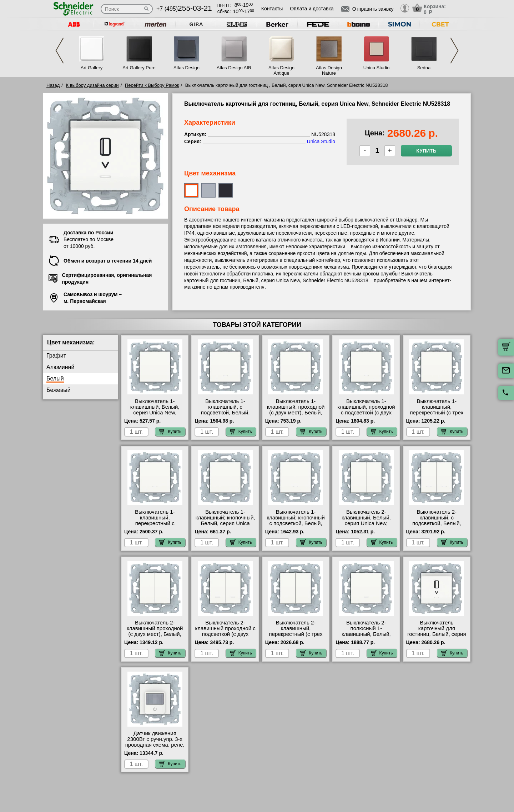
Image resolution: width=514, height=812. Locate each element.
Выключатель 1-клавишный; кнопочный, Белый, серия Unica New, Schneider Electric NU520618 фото (225, 523)
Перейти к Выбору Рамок (152, 85)
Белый (55, 378)
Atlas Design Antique (281, 70)
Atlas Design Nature (329, 70)
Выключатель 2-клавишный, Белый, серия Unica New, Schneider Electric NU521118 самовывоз (366, 523)
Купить (426, 151)
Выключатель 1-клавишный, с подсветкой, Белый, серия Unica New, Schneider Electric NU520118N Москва (225, 415)
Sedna (424, 68)
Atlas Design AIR (234, 68)
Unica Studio (377, 68)
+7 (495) (184, 9)
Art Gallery (92, 68)
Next (454, 51)
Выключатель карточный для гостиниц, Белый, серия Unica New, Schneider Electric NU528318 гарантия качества (437, 637)
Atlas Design (187, 68)
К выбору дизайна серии (92, 85)
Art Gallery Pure (139, 68)
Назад (53, 85)
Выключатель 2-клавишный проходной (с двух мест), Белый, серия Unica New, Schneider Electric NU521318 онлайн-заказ (155, 637)
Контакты (272, 9)
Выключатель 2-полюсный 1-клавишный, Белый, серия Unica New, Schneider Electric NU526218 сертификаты (366, 637)
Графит (56, 356)
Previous (60, 51)
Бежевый (59, 390)
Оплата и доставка (312, 9)
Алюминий (60, 367)
